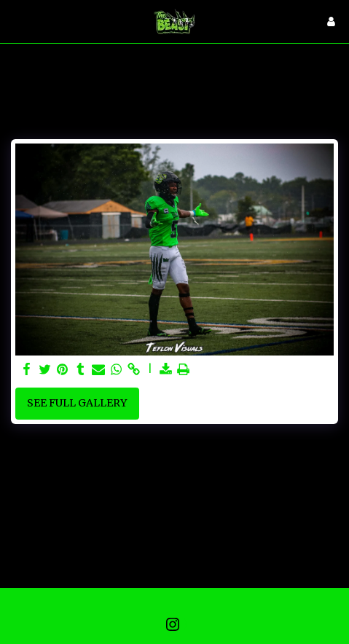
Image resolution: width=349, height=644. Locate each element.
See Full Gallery (77, 403)
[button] (16, 21)
